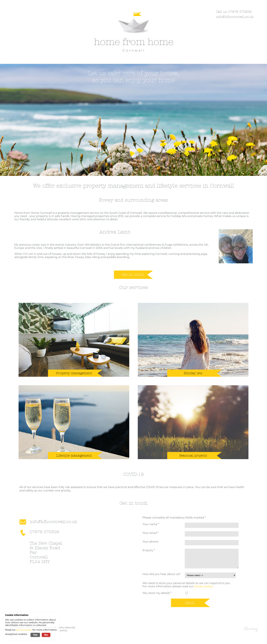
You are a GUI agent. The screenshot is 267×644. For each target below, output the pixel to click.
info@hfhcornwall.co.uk (235, 17)
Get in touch (133, 275)
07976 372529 (44, 532)
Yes (35, 635)
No (46, 635)
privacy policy (203, 586)
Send (190, 603)
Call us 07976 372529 (234, 12)
